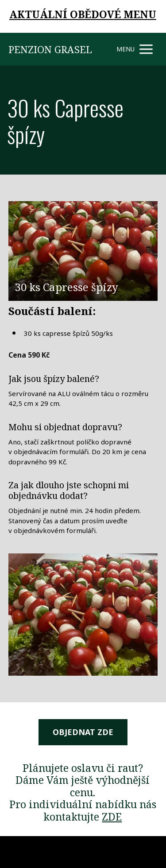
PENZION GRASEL (50, 49)
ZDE (112, 817)
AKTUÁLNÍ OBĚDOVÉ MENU (83, 14)
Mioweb (147, 852)
